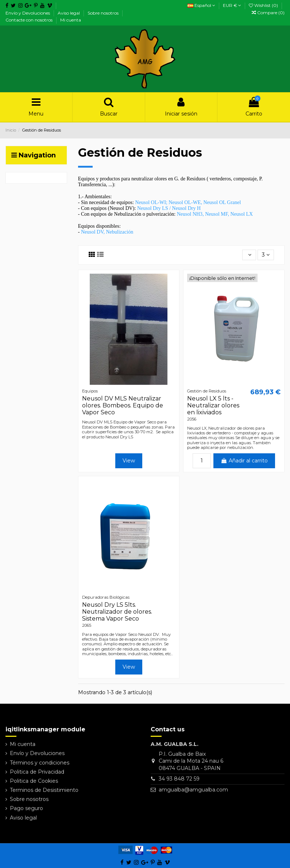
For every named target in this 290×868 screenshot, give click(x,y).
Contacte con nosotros (30, 20)
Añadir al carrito (244, 461)
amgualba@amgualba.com (193, 790)
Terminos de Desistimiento (44, 790)
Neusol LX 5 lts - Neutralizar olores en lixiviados (213, 405)
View (129, 461)
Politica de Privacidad (37, 772)
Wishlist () (264, 5)
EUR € (232, 5)
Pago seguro (26, 808)
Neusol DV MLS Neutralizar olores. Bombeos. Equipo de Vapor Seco (123, 405)
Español (201, 5)
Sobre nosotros (104, 13)
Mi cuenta (71, 20)
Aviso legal (69, 13)
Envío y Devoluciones (28, 13)
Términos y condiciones (40, 763)
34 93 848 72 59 (179, 779)
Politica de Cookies (34, 781)
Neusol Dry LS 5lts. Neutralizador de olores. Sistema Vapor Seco (117, 612)
